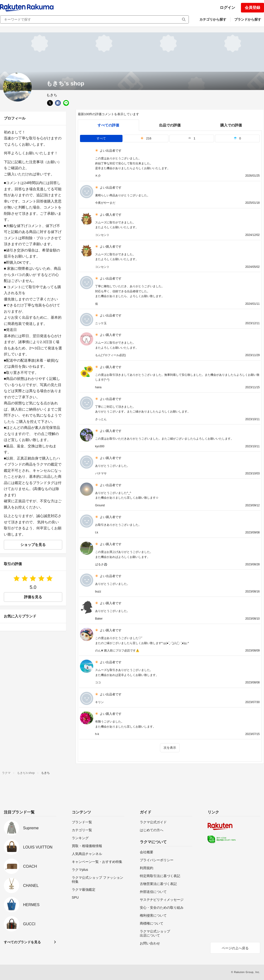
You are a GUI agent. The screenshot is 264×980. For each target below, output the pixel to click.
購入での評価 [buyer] (231, 125)
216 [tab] (146, 138)
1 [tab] (192, 138)
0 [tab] (237, 138)
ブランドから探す (248, 19)
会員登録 (252, 8)
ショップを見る (33, 545)
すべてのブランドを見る (22, 942)
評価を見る (33, 597)
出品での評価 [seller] (170, 125)
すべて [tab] (101, 138)
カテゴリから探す (213, 19)
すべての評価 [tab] (108, 125)
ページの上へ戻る (235, 948)
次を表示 (170, 748)
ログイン (227, 8)
